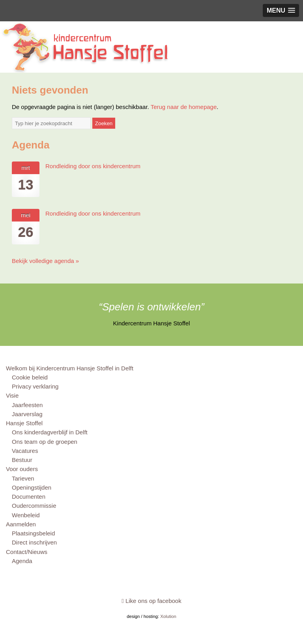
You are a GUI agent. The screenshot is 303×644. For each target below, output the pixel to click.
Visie (12, 395)
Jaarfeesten (27, 405)
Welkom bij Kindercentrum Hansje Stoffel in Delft (70, 368)
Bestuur (22, 460)
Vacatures (25, 451)
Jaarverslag (27, 414)
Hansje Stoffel (24, 423)
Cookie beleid (30, 377)
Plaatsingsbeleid (33, 533)
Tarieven (23, 478)
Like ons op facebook (151, 601)
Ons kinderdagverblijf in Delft (50, 432)
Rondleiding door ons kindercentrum (93, 166)
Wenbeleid (26, 515)
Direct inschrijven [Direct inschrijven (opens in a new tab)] (34, 542)
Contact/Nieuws (27, 552)
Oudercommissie (34, 506)
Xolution (168, 616)
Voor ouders (22, 469)
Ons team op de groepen (45, 442)
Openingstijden (32, 487)
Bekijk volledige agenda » (45, 261)
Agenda (22, 561)
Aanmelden (21, 524)
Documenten (29, 497)
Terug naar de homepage (184, 107)
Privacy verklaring (35, 386)
